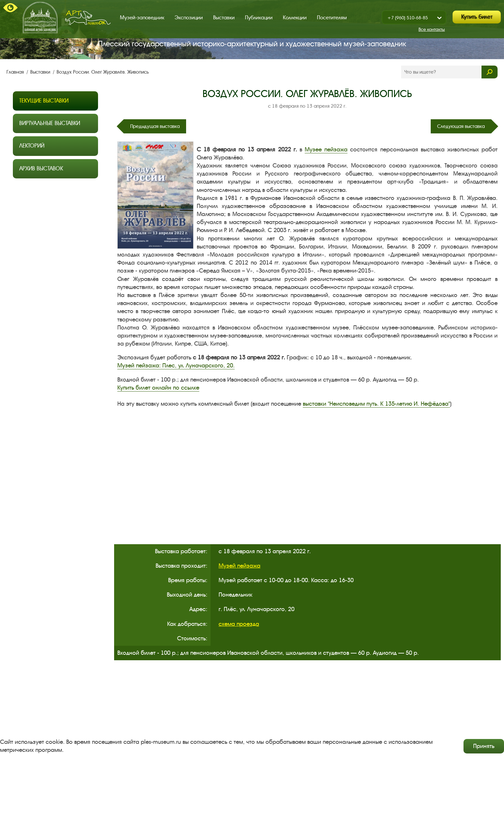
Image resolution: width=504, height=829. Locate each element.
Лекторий (32, 146)
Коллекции (295, 18)
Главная (16, 72)
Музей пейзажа (239, 566)
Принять (484, 746)
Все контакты (432, 29)
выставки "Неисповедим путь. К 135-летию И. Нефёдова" (376, 404)
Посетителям (332, 18)
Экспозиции (189, 18)
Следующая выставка (461, 126)
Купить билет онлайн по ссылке (158, 388)
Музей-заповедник (142, 18)
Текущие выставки (44, 101)
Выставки (224, 18)
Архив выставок (41, 169)
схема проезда (239, 624)
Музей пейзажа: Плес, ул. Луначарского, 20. (176, 365)
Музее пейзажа (326, 149)
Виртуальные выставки (50, 123)
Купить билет (477, 17)
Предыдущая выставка (155, 126)
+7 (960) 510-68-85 (408, 18)
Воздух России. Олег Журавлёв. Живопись (103, 72)
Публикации (259, 18)
